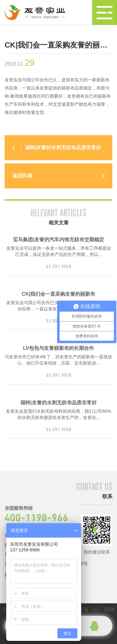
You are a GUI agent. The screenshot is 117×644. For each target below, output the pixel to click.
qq (94, 626)
